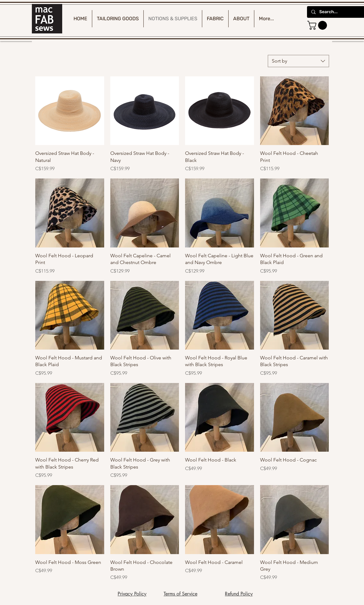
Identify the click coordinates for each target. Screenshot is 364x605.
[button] (318, 25)
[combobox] (298, 61)
